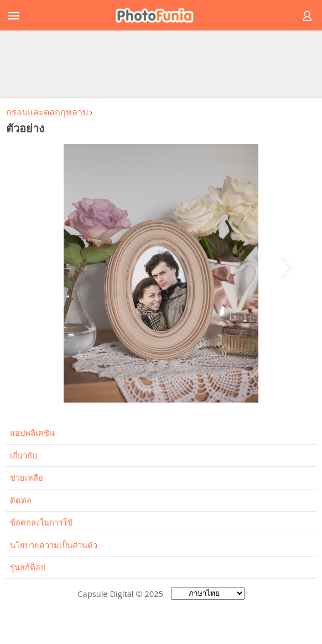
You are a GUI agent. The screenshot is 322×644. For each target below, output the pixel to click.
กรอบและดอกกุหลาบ (47, 112)
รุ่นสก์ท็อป (28, 567)
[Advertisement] (161, 64)
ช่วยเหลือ (27, 477)
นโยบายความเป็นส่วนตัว (54, 545)
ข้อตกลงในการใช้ (41, 522)
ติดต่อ (21, 500)
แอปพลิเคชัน (32, 432)
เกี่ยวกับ (24, 455)
